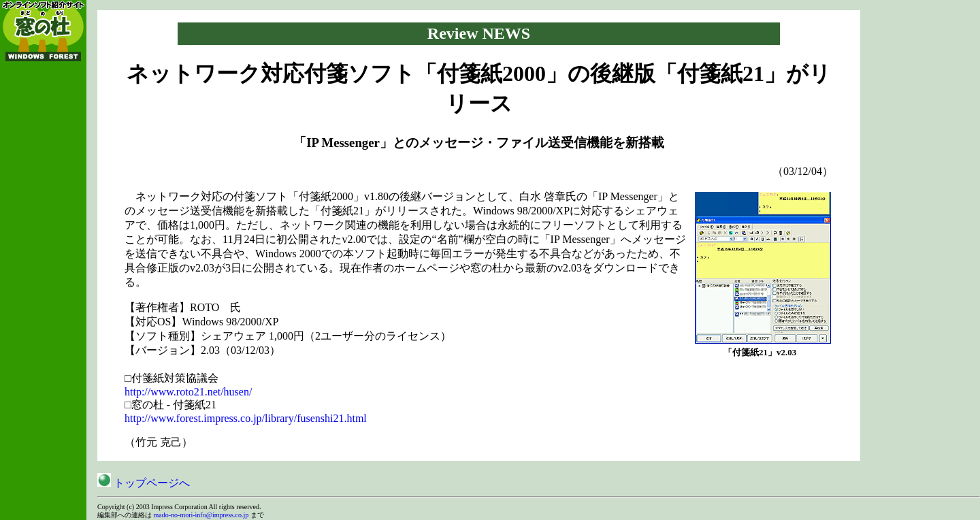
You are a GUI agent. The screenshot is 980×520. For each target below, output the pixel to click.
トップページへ (144, 483)
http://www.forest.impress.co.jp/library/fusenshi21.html (246, 418)
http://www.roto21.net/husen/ (188, 392)
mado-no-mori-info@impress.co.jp (201, 515)
